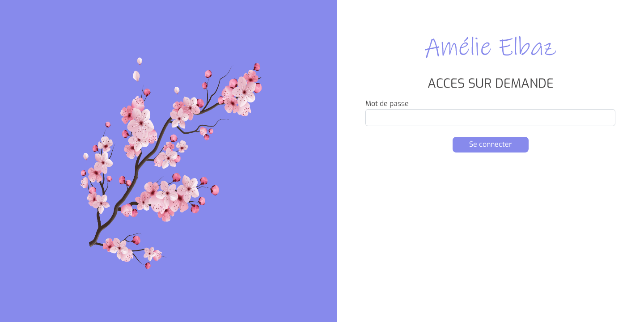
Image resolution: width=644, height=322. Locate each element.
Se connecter (491, 144)
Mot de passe (387, 104)
